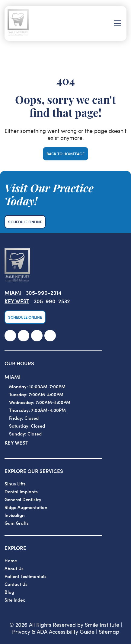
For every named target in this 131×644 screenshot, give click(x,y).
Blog (9, 592)
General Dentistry (23, 499)
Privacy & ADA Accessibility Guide (53, 631)
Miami (13, 292)
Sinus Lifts (15, 483)
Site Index (15, 600)
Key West (17, 301)
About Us (14, 568)
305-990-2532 (52, 301)
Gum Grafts (17, 523)
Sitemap (109, 631)
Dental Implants (21, 491)
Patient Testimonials (26, 576)
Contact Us (16, 584)
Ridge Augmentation (26, 507)
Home (11, 560)
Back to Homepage (65, 154)
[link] (10, 336)
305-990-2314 (44, 292)
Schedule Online (25, 222)
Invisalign (15, 515)
